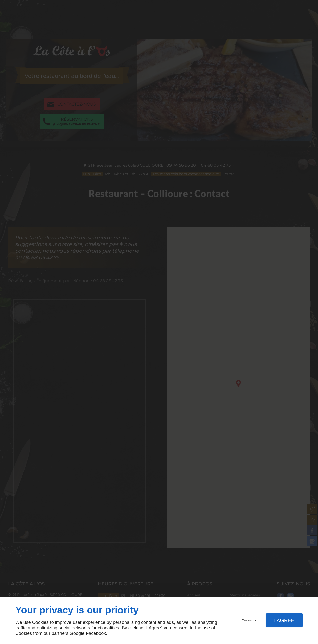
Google (77, 633)
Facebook (96, 633)
